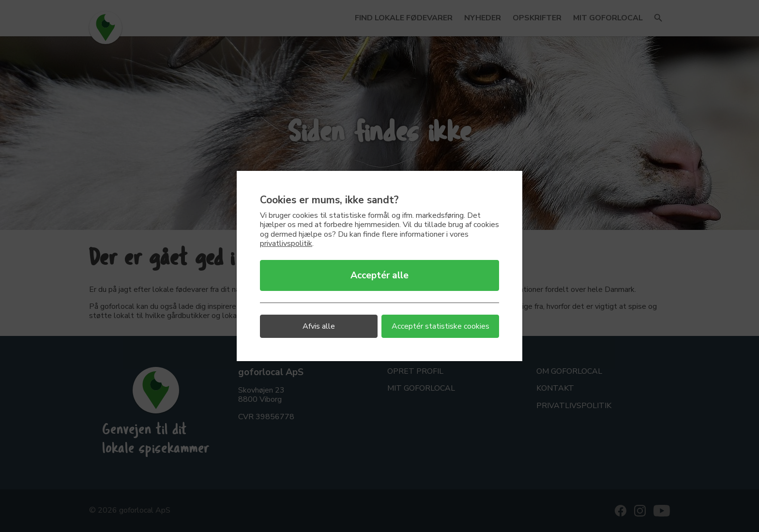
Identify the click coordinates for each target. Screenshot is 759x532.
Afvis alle (319, 326)
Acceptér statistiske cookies (440, 326)
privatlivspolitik (286, 243)
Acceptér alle (379, 275)
